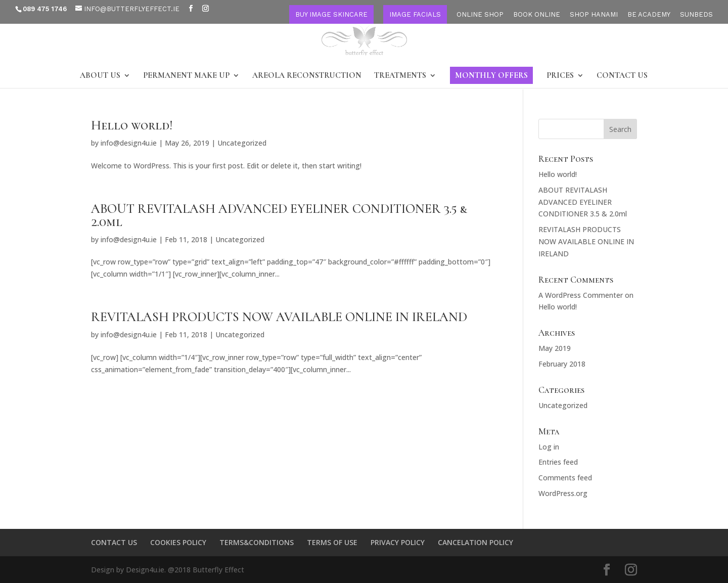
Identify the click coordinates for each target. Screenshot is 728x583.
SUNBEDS (696, 15)
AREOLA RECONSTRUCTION (307, 76)
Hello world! (132, 125)
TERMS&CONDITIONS (257, 542)
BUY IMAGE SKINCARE (331, 14)
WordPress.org (563, 493)
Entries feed (558, 462)
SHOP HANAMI (594, 15)
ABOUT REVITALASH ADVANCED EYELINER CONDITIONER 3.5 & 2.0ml (279, 215)
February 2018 (562, 364)
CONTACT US (622, 76)
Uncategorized (242, 143)
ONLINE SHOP (480, 15)
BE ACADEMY (649, 15)
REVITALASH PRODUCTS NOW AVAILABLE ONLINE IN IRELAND (279, 317)
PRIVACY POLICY (398, 542)
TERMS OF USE (332, 542)
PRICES (560, 76)
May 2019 (555, 348)
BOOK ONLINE (537, 15)
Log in (549, 447)
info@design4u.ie (129, 143)
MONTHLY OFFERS (491, 75)
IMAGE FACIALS (415, 14)
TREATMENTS (400, 76)
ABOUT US (100, 76)
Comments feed (565, 478)
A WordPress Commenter (581, 295)
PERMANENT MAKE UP (186, 76)
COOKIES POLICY (178, 542)
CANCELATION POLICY (475, 542)
